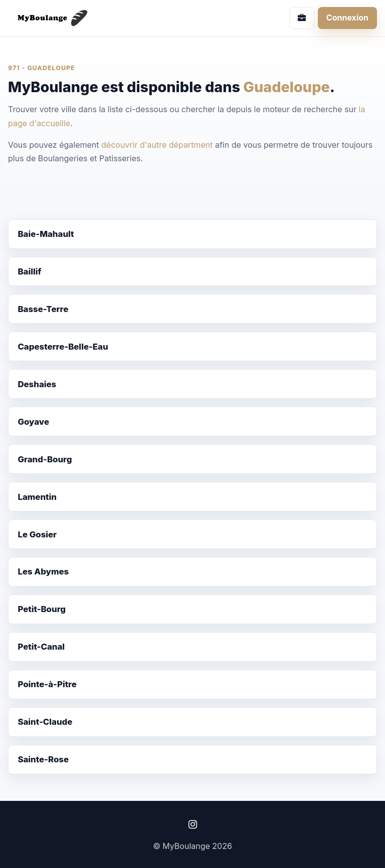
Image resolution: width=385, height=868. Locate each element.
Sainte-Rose (43, 759)
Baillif (29, 271)
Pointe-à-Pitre (47, 684)
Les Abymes (43, 571)
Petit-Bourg (42, 609)
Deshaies (37, 384)
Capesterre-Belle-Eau (63, 347)
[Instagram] (192, 824)
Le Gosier (37, 534)
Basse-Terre (43, 309)
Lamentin (37, 497)
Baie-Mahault (46, 234)
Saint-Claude (45, 722)
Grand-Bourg (45, 459)
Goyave (33, 422)
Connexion (347, 18)
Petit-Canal (41, 647)
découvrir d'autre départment (157, 145)
